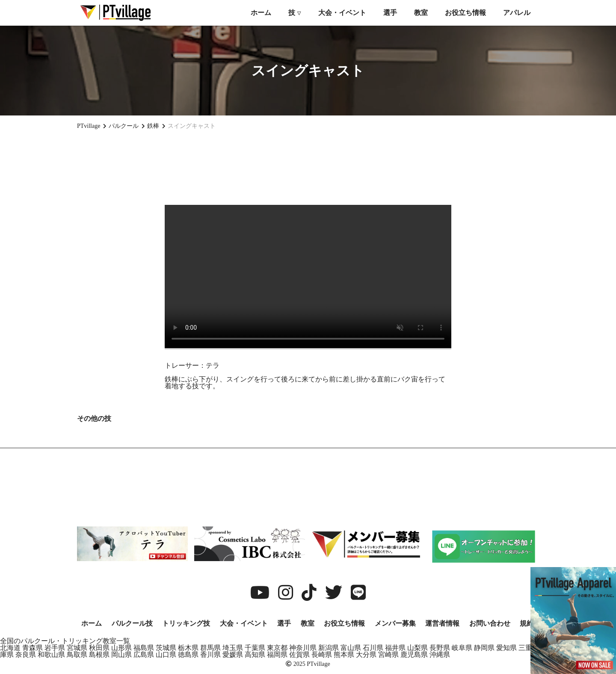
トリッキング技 (186, 623)
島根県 (99, 655)
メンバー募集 (395, 623)
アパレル (517, 13)
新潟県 (329, 648)
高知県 (255, 655)
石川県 (373, 648)
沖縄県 (440, 655)
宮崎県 (388, 655)
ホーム (261, 13)
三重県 (529, 648)
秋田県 (99, 648)
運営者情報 (442, 623)
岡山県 (121, 655)
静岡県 (484, 648)
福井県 (395, 648)
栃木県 (188, 648)
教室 (421, 13)
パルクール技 (132, 623)
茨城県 (166, 648)
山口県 (166, 655)
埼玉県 (233, 648)
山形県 (121, 648)
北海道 (10, 648)
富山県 (351, 648)
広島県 (144, 655)
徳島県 (188, 655)
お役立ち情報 (465, 13)
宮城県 (77, 648)
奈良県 (26, 655)
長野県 (440, 648)
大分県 (366, 655)
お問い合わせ (490, 623)
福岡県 (277, 655)
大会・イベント (342, 13)
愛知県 (506, 648)
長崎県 (322, 655)
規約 (527, 623)
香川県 (210, 655)
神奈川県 (303, 648)
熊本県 (344, 655)
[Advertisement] (308, 167)
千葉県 (255, 648)
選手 (390, 13)
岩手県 (55, 648)
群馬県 (210, 648)
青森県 (33, 648)
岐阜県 (462, 648)
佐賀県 (299, 655)
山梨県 (418, 648)
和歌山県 (51, 655)
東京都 (277, 648)
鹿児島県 (414, 655)
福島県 (144, 648)
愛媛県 (233, 655)
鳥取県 (77, 655)
